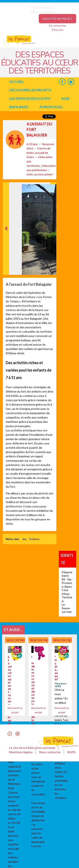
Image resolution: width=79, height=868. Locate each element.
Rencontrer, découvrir (15, 140)
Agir (65, 98)
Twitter (71, 82)
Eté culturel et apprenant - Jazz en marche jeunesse (10, 692)
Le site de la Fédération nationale (32, 748)
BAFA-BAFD (19, 107)
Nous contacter (50, 752)
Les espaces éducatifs (30, 98)
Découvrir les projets (30, 90)
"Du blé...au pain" (56, 668)
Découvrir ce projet (15, 710)
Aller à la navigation (43, 12)
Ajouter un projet (57, 19)
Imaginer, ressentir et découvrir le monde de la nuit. (33, 692)
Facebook (62, 82)
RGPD (72, 752)
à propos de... (52, 107)
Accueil (17, 82)
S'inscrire (57, 30)
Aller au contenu (41, 8)
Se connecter (58, 25)
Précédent (6, 268)
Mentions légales (21, 752)
